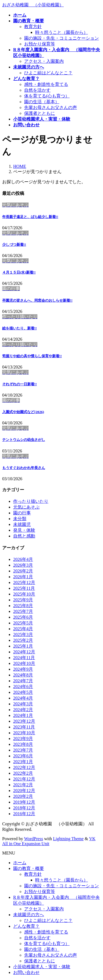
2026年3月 (23, 565)
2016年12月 (24, 814)
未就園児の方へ (29, 915)
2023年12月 (24, 721)
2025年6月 (23, 617)
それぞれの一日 (20, 384)
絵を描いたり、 (20, 328)
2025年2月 (23, 640)
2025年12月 (24, 582)
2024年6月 (23, 686)
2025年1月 (23, 646)
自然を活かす (37, 90)
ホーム (20, 863)
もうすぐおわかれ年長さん (24, 468)
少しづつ (14, 245)
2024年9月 (23, 669)
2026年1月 (23, 577)
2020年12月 (24, 791)
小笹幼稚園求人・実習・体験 (42, 967)
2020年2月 (23, 796)
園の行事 (22, 513)
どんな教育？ (26, 926)
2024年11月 (24, 658)
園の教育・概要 (29, 868)
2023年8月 (23, 744)
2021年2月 (23, 785)
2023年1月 (23, 762)
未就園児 (22, 524)
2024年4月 (23, 698)
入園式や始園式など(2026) (23, 412)
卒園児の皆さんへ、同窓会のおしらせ (37, 300)
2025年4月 (23, 629)
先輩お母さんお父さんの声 (51, 107)
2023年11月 (24, 727)
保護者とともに (40, 113)
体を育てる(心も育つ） (47, 96)
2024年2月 (23, 710)
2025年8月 (23, 606)
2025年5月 (23, 623)
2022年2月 (23, 773)
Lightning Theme (68, 839)
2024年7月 (23, 681)
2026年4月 (23, 559)
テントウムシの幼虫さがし (24, 440)
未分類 (20, 519)
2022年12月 (24, 767)
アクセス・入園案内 (44, 61)
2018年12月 (24, 808)
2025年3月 (23, 634)
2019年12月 (24, 802)
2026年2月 (23, 571)
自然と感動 (24, 536)
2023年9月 (23, 739)
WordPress (34, 839)
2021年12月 (24, 779)
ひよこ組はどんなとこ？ (48, 73)
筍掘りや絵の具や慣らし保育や (32, 356)
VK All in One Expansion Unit (49, 841)
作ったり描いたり (31, 501)
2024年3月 (23, 704)
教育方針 (33, 27)
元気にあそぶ (26, 507)
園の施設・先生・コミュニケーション (62, 38)
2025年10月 (24, 594)
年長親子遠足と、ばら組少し (30, 217)
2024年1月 (23, 715)
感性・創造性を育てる (46, 84)
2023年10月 (24, 733)
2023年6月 (23, 756)
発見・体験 (24, 530)
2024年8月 (23, 675)
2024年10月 (24, 663)
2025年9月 (23, 600)
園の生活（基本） (42, 102)
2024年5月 (23, 692)
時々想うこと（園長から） (62, 32)
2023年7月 (23, 750)
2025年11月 (24, 588)
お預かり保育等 (40, 44)
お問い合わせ (26, 972)
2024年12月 (24, 652)
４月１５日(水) (19, 272)
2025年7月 (23, 611)
